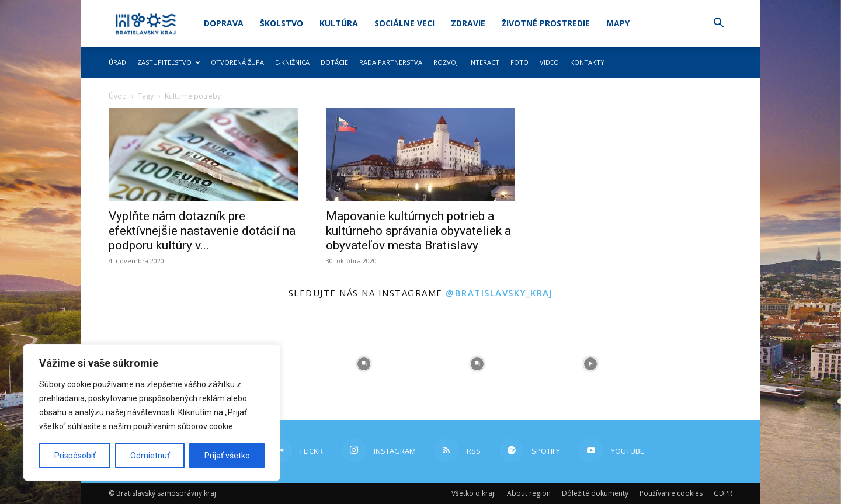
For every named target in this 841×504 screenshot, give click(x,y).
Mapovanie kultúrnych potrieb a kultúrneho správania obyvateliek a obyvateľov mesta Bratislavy (418, 231)
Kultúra (339, 23)
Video (549, 62)
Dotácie (334, 62)
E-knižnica (292, 62)
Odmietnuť (150, 456)
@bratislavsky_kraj (499, 293)
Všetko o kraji (474, 493)
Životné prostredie (546, 23)
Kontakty (587, 62)
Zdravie (468, 23)
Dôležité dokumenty (595, 493)
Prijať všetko (227, 456)
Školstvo (282, 23)
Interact (484, 62)
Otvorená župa (237, 62)
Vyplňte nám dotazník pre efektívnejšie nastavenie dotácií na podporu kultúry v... (202, 231)
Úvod (118, 96)
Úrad (117, 62)
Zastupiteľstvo (168, 62)
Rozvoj (446, 62)
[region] (152, 412)
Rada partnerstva (391, 62)
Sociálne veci (404, 23)
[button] (718, 24)
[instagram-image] (364, 364)
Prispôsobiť (75, 456)
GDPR (723, 493)
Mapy (618, 23)
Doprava (224, 23)
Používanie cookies (671, 493)
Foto (519, 62)
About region (529, 493)
